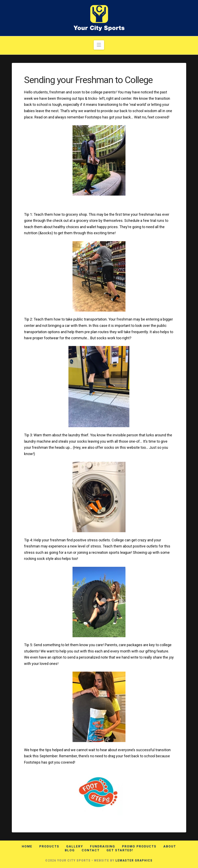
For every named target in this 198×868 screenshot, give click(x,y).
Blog (70, 850)
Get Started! (120, 850)
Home (27, 846)
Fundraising (103, 846)
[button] (99, 45)
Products (49, 846)
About (170, 846)
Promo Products (139, 846)
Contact (91, 850)
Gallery (75, 846)
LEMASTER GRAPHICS (134, 860)
